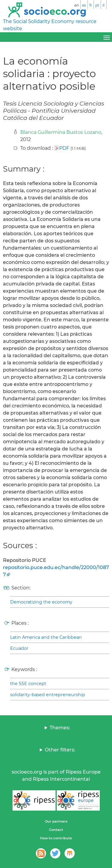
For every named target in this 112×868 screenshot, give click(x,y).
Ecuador (19, 648)
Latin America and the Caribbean (46, 637)
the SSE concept (28, 684)
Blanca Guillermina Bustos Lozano (61, 132)
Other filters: (60, 750)
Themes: (60, 728)
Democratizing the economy (41, 602)
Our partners (56, 821)
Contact (56, 830)
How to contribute (56, 838)
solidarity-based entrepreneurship (48, 695)
